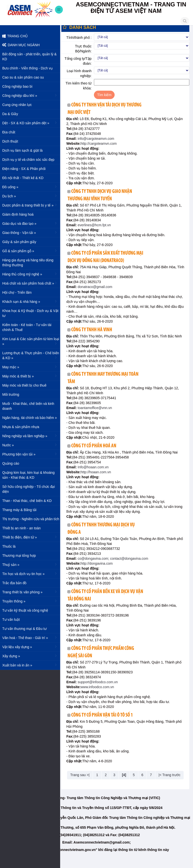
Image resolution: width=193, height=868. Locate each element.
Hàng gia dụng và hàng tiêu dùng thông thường (29, 263)
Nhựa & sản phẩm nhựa (22, 427)
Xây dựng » (31, 656)
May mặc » (31, 367)
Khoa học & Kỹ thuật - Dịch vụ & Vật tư (32, 313)
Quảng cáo (12, 463)
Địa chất (10, 132)
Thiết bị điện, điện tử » (31, 537)
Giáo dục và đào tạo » (31, 223)
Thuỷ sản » (31, 564)
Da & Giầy (12, 114)
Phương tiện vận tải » (31, 454)
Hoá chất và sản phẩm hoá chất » (31, 283)
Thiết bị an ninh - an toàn (23, 528)
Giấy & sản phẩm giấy (21, 242)
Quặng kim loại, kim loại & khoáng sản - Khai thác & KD (30, 475)
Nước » (31, 445)
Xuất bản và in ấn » (31, 665)
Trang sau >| (81, 775)
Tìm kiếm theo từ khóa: (80, 86)
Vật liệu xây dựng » (31, 647)
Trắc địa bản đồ (16, 583)
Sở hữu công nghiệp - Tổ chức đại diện (30, 489)
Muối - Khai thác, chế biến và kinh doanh (30, 406)
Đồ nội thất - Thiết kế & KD (24, 178)
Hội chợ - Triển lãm (18, 292)
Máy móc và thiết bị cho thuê (26, 385)
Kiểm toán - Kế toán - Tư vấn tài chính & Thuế (28, 327)
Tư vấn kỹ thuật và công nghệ (27, 610)
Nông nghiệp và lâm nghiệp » (31, 436)
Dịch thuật (12, 141)
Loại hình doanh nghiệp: (80, 73)
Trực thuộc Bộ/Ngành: (84, 49)
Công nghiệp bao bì (19, 86)
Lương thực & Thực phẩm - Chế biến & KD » (32, 355)
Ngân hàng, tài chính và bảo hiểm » (31, 417)
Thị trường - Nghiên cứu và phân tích (32, 519)
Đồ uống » (31, 187)
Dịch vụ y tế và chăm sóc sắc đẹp (30, 160)
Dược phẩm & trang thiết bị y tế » (31, 205)
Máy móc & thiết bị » (31, 376)
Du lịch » (31, 196)
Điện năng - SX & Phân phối (25, 169)
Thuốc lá (10, 546)
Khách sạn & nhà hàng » (31, 301)
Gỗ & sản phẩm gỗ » (31, 251)
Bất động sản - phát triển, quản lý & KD (31, 57)
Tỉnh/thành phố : (80, 38)
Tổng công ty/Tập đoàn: (79, 61)
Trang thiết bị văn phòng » (31, 592)
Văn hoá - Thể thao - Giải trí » (31, 638)
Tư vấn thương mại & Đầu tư (26, 629)
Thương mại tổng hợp (20, 556)
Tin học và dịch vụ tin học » (31, 574)
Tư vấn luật (12, 620)
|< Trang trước (170, 775)
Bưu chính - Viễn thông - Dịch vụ (29, 68)
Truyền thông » (31, 601)
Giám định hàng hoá (19, 214)
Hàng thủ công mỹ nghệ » (31, 274)
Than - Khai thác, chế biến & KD (28, 501)
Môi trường (12, 394)
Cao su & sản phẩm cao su (25, 77)
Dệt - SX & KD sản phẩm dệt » (31, 123)
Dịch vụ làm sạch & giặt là (24, 150)
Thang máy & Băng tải (21, 510)
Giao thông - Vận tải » (31, 232)
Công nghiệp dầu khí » (31, 95)
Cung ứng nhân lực (18, 105)
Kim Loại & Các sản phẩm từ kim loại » (32, 341)
